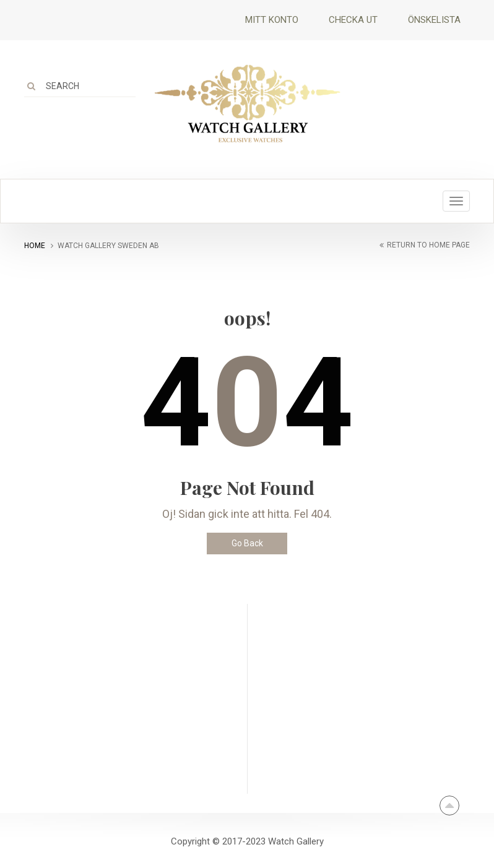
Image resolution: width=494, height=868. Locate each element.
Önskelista (434, 20)
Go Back (247, 543)
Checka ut (353, 20)
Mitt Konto (272, 20)
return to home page (428, 245)
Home (35, 246)
